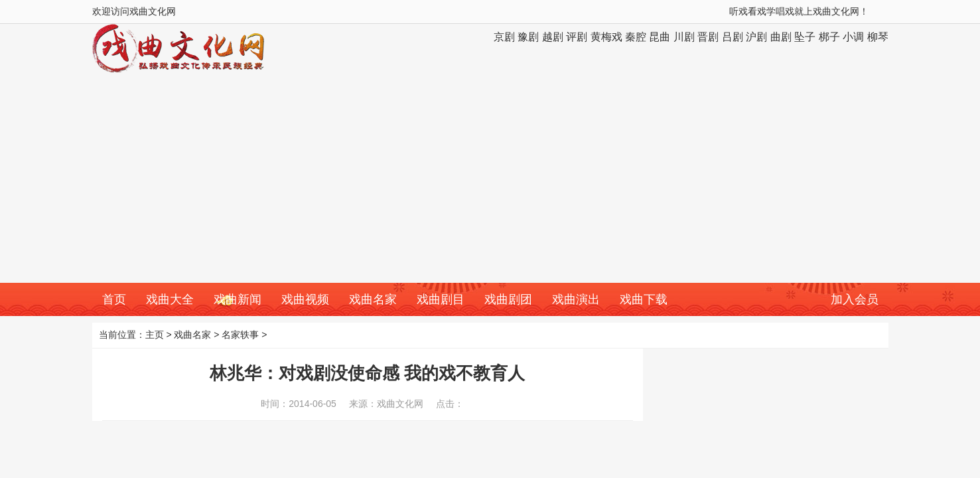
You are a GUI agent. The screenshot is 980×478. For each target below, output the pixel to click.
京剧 (504, 37)
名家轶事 (240, 335)
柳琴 (878, 37)
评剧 (577, 37)
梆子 (829, 37)
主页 (155, 335)
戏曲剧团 (508, 299)
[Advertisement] (490, 183)
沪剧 (756, 37)
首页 (114, 299)
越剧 (553, 37)
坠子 (805, 37)
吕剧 (733, 37)
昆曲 (660, 37)
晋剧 (708, 37)
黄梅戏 (606, 37)
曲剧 (781, 37)
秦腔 (636, 37)
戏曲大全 (170, 299)
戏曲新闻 (238, 299)
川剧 (684, 37)
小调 (853, 37)
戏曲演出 (576, 299)
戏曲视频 (305, 299)
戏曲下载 (644, 299)
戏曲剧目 (441, 299)
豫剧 (528, 37)
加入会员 (855, 299)
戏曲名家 (373, 299)
